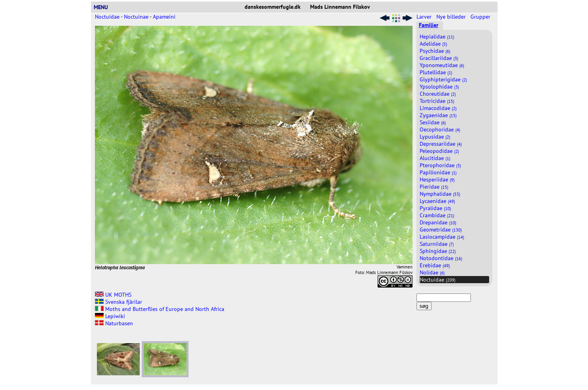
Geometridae (441, 230)
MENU (104, 7)
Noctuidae (107, 17)
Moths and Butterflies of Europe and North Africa (160, 309)
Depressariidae (441, 144)
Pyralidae (435, 208)
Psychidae (435, 51)
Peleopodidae (439, 151)
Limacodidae (438, 108)
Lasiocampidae (442, 237)
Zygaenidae (438, 115)
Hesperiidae (437, 180)
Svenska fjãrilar (119, 302)
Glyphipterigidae (443, 79)
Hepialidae (437, 37)
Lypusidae (435, 137)
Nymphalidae (440, 194)
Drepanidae (438, 222)
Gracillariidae (439, 58)
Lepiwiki (110, 316)
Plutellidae (436, 72)
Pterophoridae (440, 165)
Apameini (164, 17)
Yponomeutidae (442, 65)
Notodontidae (441, 258)
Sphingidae (438, 251)
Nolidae (432, 272)
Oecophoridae (440, 129)
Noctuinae (136, 17)
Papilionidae (438, 172)
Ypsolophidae (439, 87)
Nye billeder (452, 17)
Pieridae (434, 187)
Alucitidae (435, 158)
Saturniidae (437, 244)
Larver (425, 17)
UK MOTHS (113, 295)
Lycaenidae (437, 201)
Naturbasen (114, 323)
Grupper (481, 17)
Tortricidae (437, 101)
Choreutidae (438, 94)
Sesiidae (433, 122)
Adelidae (433, 44)
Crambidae (437, 215)
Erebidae (435, 265)
